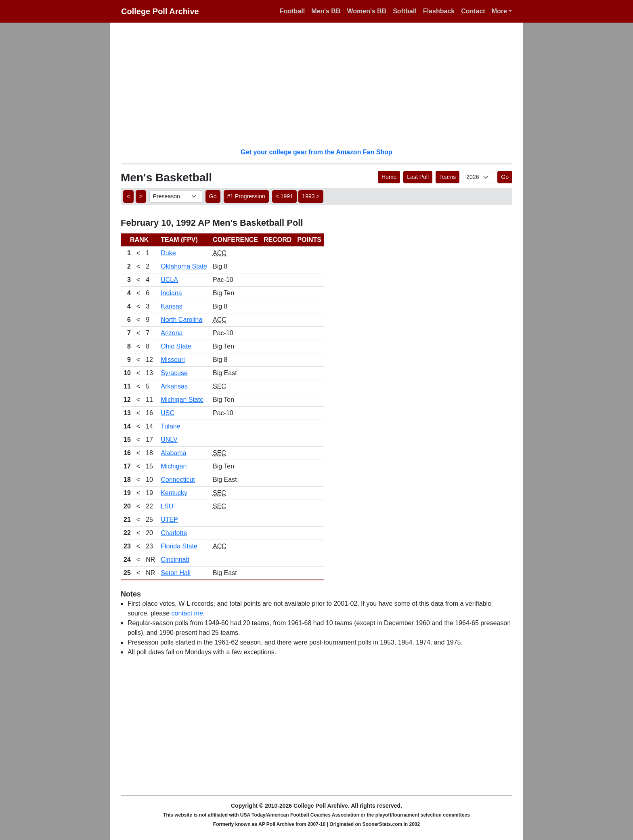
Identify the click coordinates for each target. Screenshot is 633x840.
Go (505, 177)
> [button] (141, 196)
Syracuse (174, 373)
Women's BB (367, 11)
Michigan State (182, 400)
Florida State (179, 546)
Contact (473, 11)
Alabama (173, 453)
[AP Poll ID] (478, 177)
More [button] (499, 11)
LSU (167, 506)
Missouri (173, 360)
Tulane (170, 426)
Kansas (171, 306)
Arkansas (174, 386)
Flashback (439, 11)
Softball (405, 11)
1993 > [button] (311, 196)
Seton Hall (176, 573)
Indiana (171, 293)
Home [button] (389, 177)
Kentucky (174, 493)
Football (292, 11)
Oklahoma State (184, 266)
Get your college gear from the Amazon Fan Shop (316, 152)
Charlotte (174, 533)
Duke (168, 253)
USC (168, 413)
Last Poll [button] (418, 177)
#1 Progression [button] (246, 196)
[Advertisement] (321, 85)
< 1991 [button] (284, 196)
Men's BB (326, 11)
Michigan (174, 466)
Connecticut (178, 480)
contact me (187, 613)
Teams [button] (448, 177)
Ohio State (176, 346)
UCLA (169, 280)
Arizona (172, 333)
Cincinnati (175, 560)
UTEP (169, 520)
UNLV (169, 440)
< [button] (128, 196)
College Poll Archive (160, 11)
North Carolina (181, 320)
